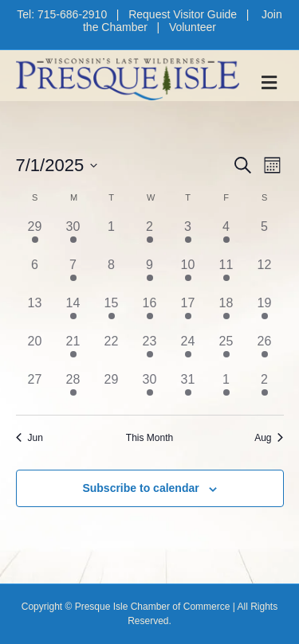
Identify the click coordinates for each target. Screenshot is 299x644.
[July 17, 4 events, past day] (188, 313)
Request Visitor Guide (183, 14)
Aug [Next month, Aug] (269, 438)
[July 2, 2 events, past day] (150, 236)
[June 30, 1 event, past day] (73, 236)
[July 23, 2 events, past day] (150, 351)
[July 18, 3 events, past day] (226, 313)
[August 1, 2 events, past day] (226, 389)
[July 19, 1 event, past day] (265, 313)
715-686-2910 (72, 14)
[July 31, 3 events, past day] (188, 389)
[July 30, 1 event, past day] (150, 389)
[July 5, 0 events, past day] (265, 236)
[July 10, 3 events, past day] (188, 275)
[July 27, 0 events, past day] (35, 389)
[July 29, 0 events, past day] (112, 389)
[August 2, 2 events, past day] (265, 389)
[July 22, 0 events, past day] (112, 351)
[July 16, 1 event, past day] (150, 313)
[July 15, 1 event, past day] (112, 313)
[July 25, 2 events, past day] (226, 351)
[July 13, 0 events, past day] (35, 313)
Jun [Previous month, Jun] (30, 438)
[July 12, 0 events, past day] (265, 275)
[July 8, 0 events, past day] (112, 275)
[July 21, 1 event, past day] (73, 351)
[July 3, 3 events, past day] (188, 236)
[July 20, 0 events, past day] (35, 351)
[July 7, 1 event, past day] (73, 275)
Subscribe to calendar (140, 488)
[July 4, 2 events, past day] (226, 236)
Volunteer (193, 27)
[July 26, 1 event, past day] (265, 351)
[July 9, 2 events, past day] (150, 275)
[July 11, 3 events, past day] (226, 275)
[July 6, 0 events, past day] (35, 275)
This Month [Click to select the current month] (149, 438)
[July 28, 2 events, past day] (73, 389)
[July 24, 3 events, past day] (188, 351)
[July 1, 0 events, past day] (112, 236)
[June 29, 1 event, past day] (35, 236)
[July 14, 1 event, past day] (73, 313)
